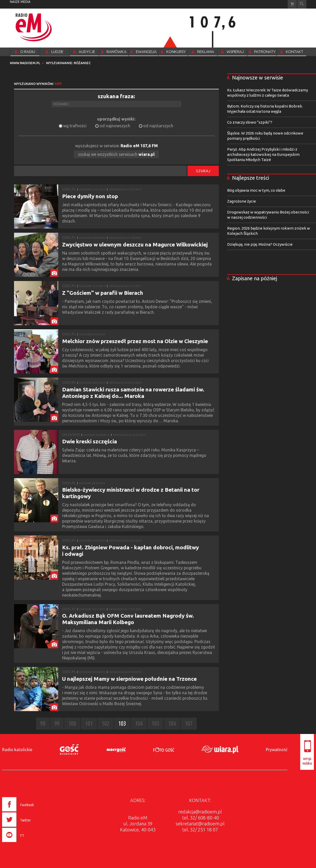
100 (72, 723)
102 (106, 723)
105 (155, 723)
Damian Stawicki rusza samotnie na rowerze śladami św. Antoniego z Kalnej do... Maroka (133, 393)
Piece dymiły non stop (90, 196)
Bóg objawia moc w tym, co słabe (256, 190)
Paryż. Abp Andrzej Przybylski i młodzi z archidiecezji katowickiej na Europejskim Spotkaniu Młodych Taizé (263, 154)
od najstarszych (158, 126)
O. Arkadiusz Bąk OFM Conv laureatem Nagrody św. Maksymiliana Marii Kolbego (128, 619)
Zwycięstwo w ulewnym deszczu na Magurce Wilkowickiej (135, 244)
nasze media (20, 2)
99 (57, 723)
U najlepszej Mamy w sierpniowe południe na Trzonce (129, 679)
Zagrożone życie (242, 201)
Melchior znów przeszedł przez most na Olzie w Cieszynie (135, 341)
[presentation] (29, 843)
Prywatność (277, 750)
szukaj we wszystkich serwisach (116, 154)
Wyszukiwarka (302, 4)
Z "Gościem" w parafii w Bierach (103, 293)
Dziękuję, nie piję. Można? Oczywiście (260, 244)
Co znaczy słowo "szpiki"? (250, 122)
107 (189, 723)
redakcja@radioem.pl (200, 812)
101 (89, 723)
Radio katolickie (17, 750)
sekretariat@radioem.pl (200, 824)
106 (172, 723)
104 (139, 723)
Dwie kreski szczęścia (90, 441)
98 (43, 723)
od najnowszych (115, 126)
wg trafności (75, 126)
